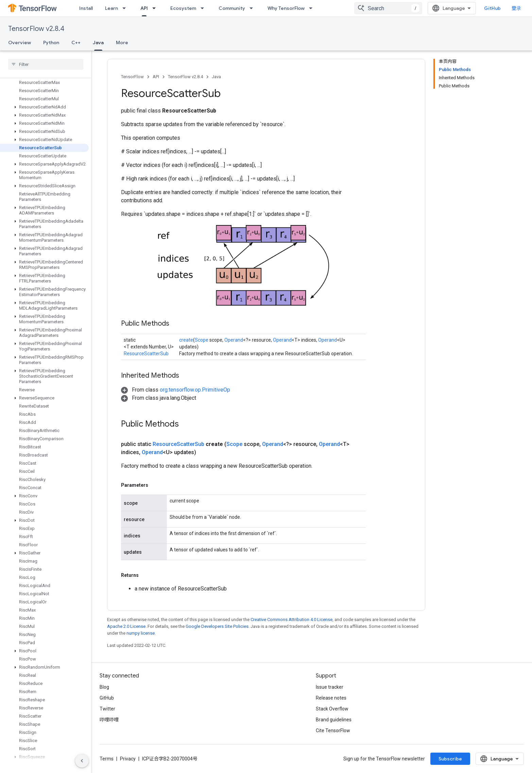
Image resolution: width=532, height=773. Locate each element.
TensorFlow (132, 77)
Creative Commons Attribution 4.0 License (291, 620)
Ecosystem (183, 8)
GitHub (492, 8)
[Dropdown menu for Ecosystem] (204, 8)
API (156, 77)
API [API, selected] (144, 8)
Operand (234, 340)
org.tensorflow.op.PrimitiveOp (195, 390)
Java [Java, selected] (98, 42)
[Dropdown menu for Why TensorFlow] (313, 8)
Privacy (128, 759)
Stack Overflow (332, 709)
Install (86, 8)
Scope (202, 340)
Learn (111, 8)
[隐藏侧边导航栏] (82, 761)
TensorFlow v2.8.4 (36, 29)
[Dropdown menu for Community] (253, 8)
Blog (104, 687)
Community (232, 8)
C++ (76, 42)
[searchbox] (46, 64)
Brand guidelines (334, 720)
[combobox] (388, 8)
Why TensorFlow (286, 8)
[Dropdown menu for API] (156, 8)
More (122, 42)
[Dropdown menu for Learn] (126, 8)
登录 (516, 8)
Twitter (107, 709)
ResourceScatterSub (146, 354)
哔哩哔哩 (109, 720)
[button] (44, 107)
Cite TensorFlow (333, 731)
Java (216, 77)
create (186, 340)
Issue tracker (330, 687)
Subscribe (450, 759)
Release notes (331, 698)
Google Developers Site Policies (217, 626)
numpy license (141, 633)
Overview (20, 42)
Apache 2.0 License (126, 626)
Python (51, 42)
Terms (107, 759)
